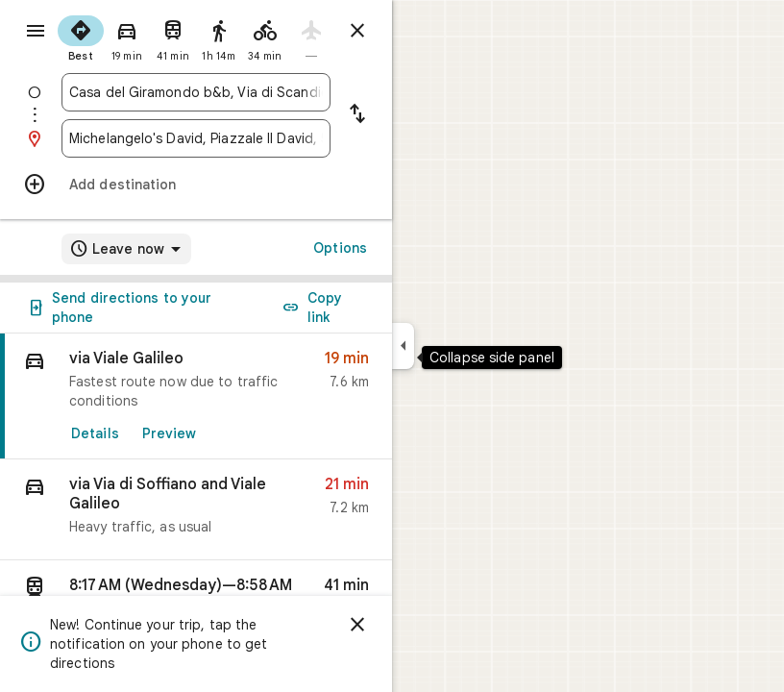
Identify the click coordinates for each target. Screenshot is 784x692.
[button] (196, 510)
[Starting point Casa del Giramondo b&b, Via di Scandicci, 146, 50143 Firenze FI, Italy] (196, 92)
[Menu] (36, 31)
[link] (196, 396)
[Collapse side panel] (403, 346)
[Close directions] (357, 31)
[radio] (81, 37)
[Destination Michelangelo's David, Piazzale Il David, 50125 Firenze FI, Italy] (196, 138)
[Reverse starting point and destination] (357, 115)
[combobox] (196, 92)
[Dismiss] (357, 625)
